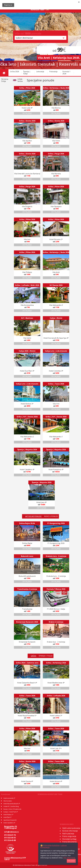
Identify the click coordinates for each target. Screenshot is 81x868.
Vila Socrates (8, 801)
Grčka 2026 (15, 72)
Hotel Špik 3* (8, 817)
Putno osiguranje (69, 836)
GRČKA (33, 656)
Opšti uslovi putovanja (71, 828)
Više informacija (69, 858)
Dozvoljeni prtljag (69, 839)
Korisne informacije (70, 831)
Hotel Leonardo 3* (9, 798)
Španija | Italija (27, 73)
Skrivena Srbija (5, 80)
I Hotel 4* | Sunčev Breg (11, 806)
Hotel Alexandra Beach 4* (12, 804)
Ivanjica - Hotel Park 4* (11, 812)
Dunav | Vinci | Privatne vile (12, 809)
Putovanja (53, 72)
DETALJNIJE (27, 113)
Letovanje (40, 72)
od (59, 50)
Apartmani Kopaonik (10, 820)
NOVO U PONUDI (51, 516)
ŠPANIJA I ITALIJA (46, 656)
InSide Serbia (20, 80)
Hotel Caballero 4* (9, 823)
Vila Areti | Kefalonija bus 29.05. (59, 58)
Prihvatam (71, 861)
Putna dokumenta (69, 842)
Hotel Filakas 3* (8, 815)
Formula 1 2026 (66, 73)
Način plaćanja (68, 834)
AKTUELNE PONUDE (33, 516)
